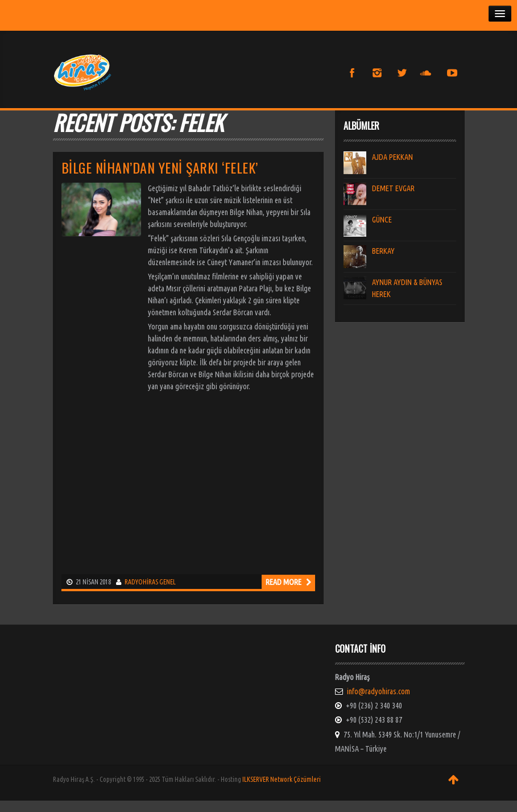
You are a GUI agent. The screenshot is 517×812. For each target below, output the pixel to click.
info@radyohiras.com (379, 691)
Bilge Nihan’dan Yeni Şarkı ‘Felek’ (160, 167)
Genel (167, 582)
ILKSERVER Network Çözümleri (282, 779)
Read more (288, 582)
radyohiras (141, 582)
